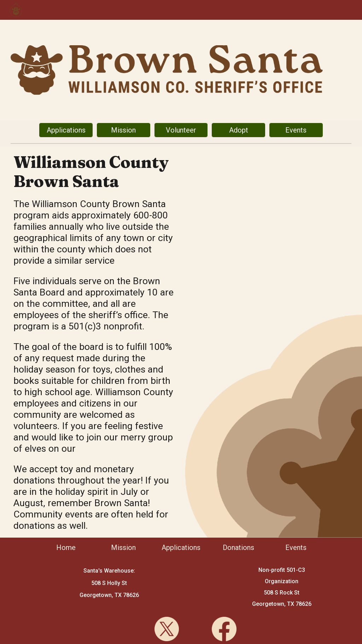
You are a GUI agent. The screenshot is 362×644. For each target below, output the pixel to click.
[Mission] (123, 130)
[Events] (296, 130)
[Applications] (66, 130)
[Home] (66, 548)
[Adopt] (238, 130)
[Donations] (238, 548)
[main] (95, 172)
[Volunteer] (181, 130)
